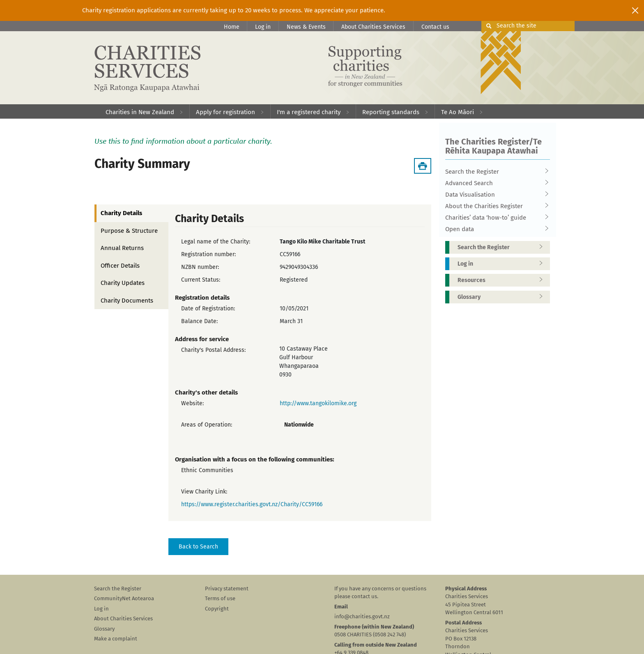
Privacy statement (227, 589)
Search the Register (495, 172)
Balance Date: (199, 321)
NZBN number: (200, 267)
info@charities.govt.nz (362, 616)
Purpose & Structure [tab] (129, 231)
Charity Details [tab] (121, 213)
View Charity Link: (204, 492)
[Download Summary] (423, 166)
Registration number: (208, 254)
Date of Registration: (208, 309)
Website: (192, 403)
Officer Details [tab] (120, 266)
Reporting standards (391, 112)
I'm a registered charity (309, 112)
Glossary (503, 297)
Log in (263, 27)
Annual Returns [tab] (122, 248)
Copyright (217, 609)
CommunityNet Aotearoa (124, 598)
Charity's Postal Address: (213, 350)
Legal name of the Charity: (216, 242)
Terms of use (220, 598)
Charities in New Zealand (140, 112)
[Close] (635, 10)
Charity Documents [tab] (127, 301)
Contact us (435, 27)
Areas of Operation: (207, 425)
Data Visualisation (495, 195)
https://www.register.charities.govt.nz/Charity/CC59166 (252, 504)
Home (232, 27)
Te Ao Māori (458, 112)
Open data (495, 229)
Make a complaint (116, 639)
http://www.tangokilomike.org (318, 403)
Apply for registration (225, 112)
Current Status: (201, 280)
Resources (503, 280)
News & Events (306, 27)
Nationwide (299, 425)
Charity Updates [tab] (123, 283)
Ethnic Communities (207, 470)
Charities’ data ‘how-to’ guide (495, 218)
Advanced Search (495, 183)
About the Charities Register (495, 206)
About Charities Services (373, 27)
